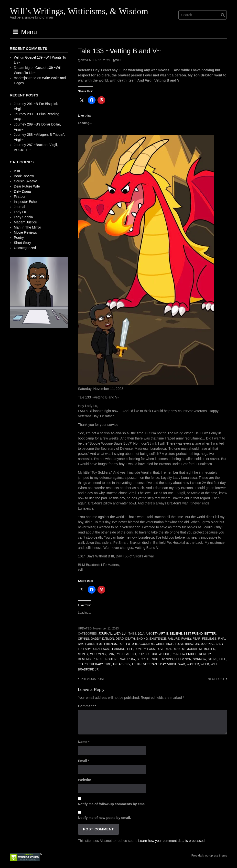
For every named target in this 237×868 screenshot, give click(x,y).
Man (177, 649)
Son (188, 659)
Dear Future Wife (27, 186)
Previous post (93, 679)
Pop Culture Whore (154, 654)
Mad (169, 649)
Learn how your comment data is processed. (172, 841)
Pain (111, 654)
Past (119, 654)
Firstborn (21, 197)
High (170, 644)
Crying (84, 639)
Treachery (121, 664)
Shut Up (158, 659)
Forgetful (94, 644)
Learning (118, 649)
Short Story (22, 243)
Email (84, 761)
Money (83, 654)
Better (210, 634)
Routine (112, 659)
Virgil (172, 664)
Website (84, 780)
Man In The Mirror (27, 227)
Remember (86, 659)
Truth (137, 664)
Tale (222, 659)
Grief (160, 644)
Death (130, 639)
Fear (196, 639)
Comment (87, 706)
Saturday (127, 659)
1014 (141, 634)
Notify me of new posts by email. (104, 818)
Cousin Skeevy (25, 181)
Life (130, 649)
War (182, 664)
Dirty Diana (22, 191)
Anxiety (152, 634)
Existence (158, 639)
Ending (142, 639)
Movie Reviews (25, 232)
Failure (174, 639)
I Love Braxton (187, 644)
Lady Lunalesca (96, 649)
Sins (169, 659)
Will (119, 60)
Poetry (19, 238)
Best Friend (193, 634)
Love (161, 649)
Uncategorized (25, 248)
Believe (176, 634)
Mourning (98, 654)
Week (205, 664)
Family (186, 639)
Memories (207, 649)
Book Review (24, 176)
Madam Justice (25, 222)
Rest (100, 659)
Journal (105, 634)
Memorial (190, 649)
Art (162, 634)
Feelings (209, 639)
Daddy (96, 639)
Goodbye (147, 644)
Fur (121, 644)
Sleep (179, 659)
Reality (205, 654)
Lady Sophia (23, 217)
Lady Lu (120, 634)
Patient (130, 654)
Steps (212, 659)
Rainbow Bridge (184, 654)
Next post (216, 679)
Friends (110, 644)
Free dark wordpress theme (209, 856)
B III (17, 171)
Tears (83, 664)
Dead (120, 639)
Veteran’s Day (154, 664)
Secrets (144, 659)
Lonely (140, 649)
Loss (151, 649)
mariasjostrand (25, 78)
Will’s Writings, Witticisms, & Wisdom (79, 11)
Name (84, 742)
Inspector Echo (25, 202)
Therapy (96, 664)
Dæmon (108, 639)
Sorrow (200, 659)
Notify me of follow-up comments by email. (113, 804)
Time (108, 664)
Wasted (193, 664)
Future (132, 644)
